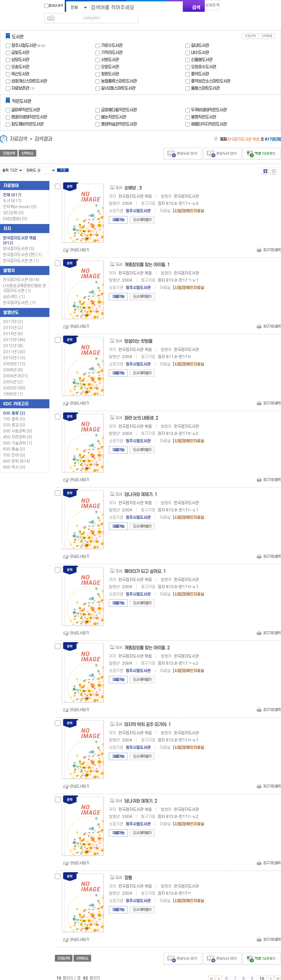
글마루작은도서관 (26, 101)
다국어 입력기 (233, 7)
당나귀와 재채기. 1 (141, 487)
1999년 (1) (13, 387)
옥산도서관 (20, 65)
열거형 (265, 162)
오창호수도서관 (203, 58)
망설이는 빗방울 (138, 334)
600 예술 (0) (14, 442)
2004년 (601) (15, 369)
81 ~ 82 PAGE (278, 971)
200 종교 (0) (14, 418)
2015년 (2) (13, 321)
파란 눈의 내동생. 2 (141, 411)
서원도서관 (110, 51)
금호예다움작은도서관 (119, 101)
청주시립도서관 (24, 37)
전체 (12, 188)
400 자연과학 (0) (18, 430)
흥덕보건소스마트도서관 (211, 72)
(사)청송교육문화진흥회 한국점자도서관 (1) (25, 281)
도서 (12, 194)
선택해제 (267, 27)
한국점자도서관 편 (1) (21, 254)
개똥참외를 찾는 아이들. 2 (147, 641)
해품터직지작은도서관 (209, 115)
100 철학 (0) (14, 412)
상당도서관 (20, 51)
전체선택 (250, 27)
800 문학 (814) (16, 454)
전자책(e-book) (20, 200)
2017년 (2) (13, 315)
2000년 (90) (14, 381)
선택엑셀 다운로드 (262, 145)
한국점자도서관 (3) (19, 242)
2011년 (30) (14, 345)
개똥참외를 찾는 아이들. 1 (147, 258)
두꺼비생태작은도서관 (209, 101)
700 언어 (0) (14, 448)
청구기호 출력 (272, 243)
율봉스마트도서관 (205, 79)
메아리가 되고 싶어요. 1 (145, 564)
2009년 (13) (14, 357)
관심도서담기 (79, 243)
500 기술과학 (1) (18, 436)
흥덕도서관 (200, 65)
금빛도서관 (20, 44)
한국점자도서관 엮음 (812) (20, 233)
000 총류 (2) (14, 406)
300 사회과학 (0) (18, 424)
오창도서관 (110, 58)
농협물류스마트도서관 (119, 72)
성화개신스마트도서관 (29, 72)
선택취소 (27, 145)
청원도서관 (110, 65)
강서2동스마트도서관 (118, 79)
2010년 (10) (14, 351)
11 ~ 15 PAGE (271, 971)
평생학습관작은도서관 (119, 115)
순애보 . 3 (133, 181)
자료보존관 (20, 79)
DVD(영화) (15, 212)
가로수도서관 (112, 37)
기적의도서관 (112, 44)
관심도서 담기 (183, 145)
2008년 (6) (13, 363)
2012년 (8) (13, 339)
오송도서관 (20, 58)
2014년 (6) (13, 327)
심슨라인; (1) (14, 290)
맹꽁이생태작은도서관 (29, 108)
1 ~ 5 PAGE (212, 971)
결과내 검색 (51, 6)
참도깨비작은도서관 (27, 115)
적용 (67, 162)
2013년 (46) (14, 333)
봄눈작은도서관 (113, 108)
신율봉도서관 (202, 51)
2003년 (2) (13, 375)
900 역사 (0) (14, 460)
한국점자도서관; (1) (19, 296)
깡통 (128, 871)
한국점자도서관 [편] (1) (22, 248)
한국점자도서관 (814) (21, 273)
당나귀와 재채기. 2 (141, 794)
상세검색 (215, 7)
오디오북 (13, 206)
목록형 (273, 162)
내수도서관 (200, 44)
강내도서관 (200, 37)
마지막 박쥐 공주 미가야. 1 (147, 717)
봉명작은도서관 (203, 108)
